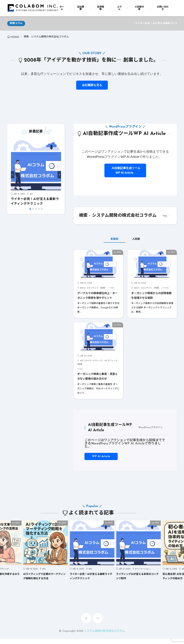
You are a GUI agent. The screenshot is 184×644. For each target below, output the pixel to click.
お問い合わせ (163, 8)
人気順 (140, 239)
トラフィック (112, 366)
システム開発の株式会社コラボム (104, 636)
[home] (86, 623)
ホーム (62, 8)
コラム (119, 8)
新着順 (111, 239)
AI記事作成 (139, 8)
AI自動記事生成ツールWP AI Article (125, 170)
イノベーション (143, 574)
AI (32, 194)
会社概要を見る (92, 85)
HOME (15, 37)
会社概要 (81, 8)
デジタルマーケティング (92, 366)
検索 (103, 288)
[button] (13, 175)
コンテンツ (93, 288)
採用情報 (101, 8)
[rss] (98, 623)
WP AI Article (101, 461)
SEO (119, 252)
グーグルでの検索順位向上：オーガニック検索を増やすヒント (98, 298)
